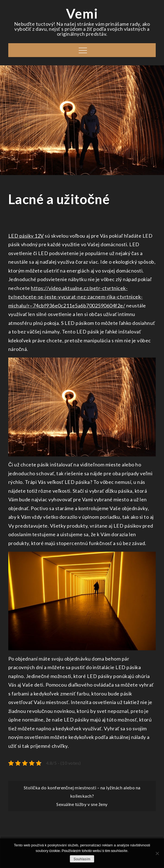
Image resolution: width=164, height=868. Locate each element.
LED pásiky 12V (26, 236)
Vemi (82, 13)
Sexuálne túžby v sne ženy (82, 804)
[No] (157, 853)
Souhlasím (82, 859)
